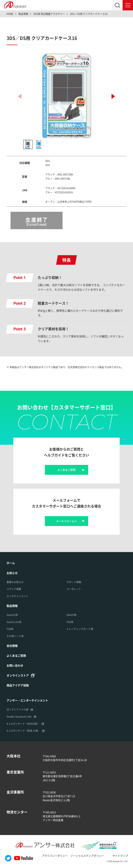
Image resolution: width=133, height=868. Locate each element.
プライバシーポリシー (55, 856)
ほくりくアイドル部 (17, 709)
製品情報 (12, 606)
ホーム (11, 563)
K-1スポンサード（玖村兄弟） (23, 724)
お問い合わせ (15, 665)
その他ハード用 (15, 636)
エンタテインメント (17, 596)
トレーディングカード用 (80, 629)
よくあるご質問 (66, 470)
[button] (113, 96)
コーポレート (74, 589)
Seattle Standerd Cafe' (19, 716)
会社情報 (12, 646)
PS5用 (70, 622)
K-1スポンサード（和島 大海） (23, 731)
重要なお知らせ (15, 582)
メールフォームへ (66, 521)
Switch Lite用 (14, 622)
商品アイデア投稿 (18, 685)
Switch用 (71, 615)
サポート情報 (74, 582)
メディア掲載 (14, 589)
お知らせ (12, 573)
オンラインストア (18, 675)
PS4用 (10, 629)
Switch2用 (12, 615)
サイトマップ (120, 856)
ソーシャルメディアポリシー (87, 856)
